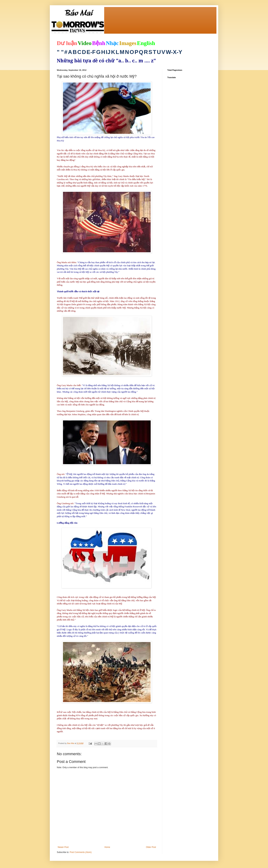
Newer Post (63, 847)
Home (107, 847)
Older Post (151, 847)
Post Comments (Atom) (81, 852)
